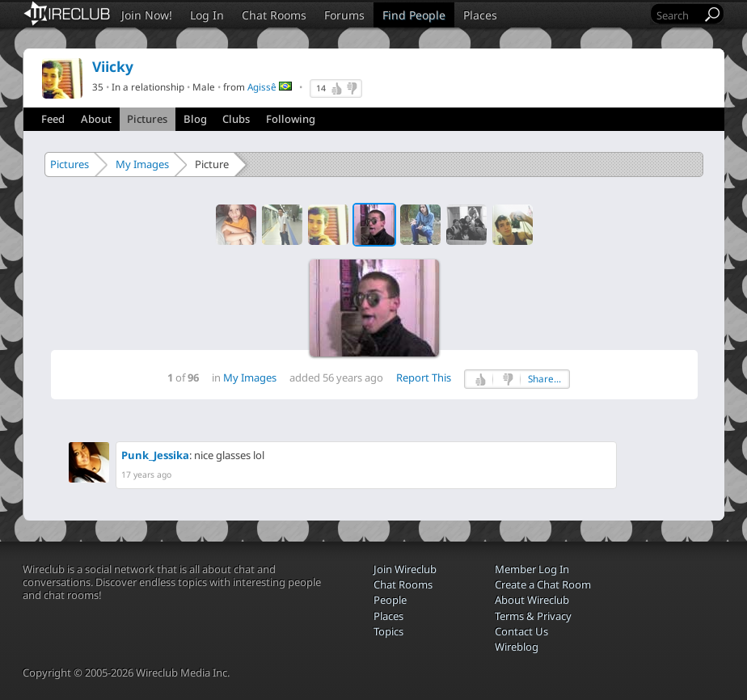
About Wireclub (532, 600)
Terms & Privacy (533, 616)
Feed (53, 119)
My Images (142, 164)
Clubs (236, 119)
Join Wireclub (405, 569)
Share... (544, 379)
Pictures (147, 119)
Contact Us (521, 631)
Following (291, 119)
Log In (207, 15)
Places (480, 15)
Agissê (262, 86)
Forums (344, 15)
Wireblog (517, 647)
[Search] (677, 15)
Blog (195, 119)
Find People (414, 15)
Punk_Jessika (155, 455)
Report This (424, 377)
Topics (388, 631)
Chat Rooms (274, 15)
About (96, 119)
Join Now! (147, 15)
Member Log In (532, 569)
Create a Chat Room (543, 584)
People (390, 600)
